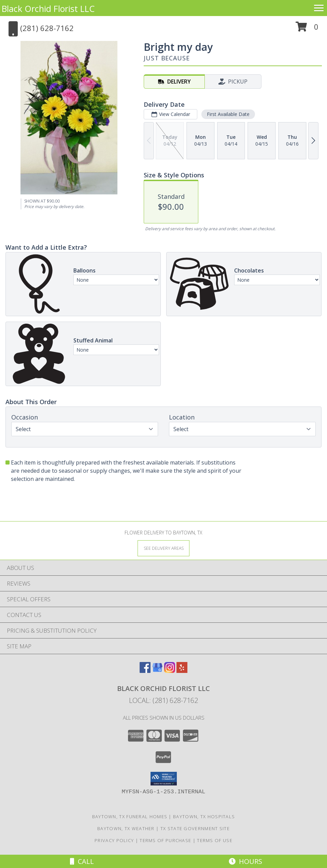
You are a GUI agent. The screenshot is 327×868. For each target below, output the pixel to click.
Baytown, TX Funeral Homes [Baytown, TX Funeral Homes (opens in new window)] (130, 816)
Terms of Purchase (165, 840)
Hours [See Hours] (245, 861)
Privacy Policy (114, 840)
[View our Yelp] (182, 671)
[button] (307, 29)
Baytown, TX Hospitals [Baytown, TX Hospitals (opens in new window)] (204, 816)
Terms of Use (215, 840)
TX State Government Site (195, 828)
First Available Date (228, 114)
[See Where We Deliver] (163, 548)
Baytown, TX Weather (126, 828)
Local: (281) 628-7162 (163, 700)
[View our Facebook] (145, 671)
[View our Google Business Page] (157, 671)
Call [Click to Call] (82, 861)
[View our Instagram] (170, 671)
